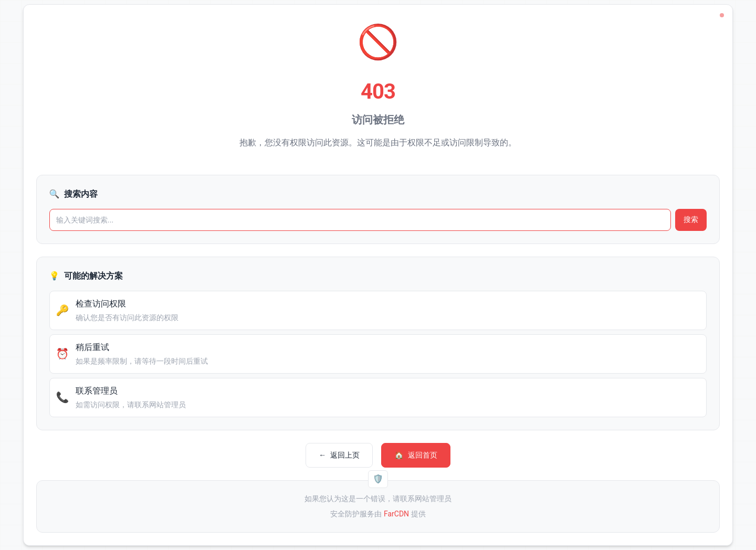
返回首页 (416, 455)
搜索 (691, 219)
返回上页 (339, 455)
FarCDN (396, 514)
